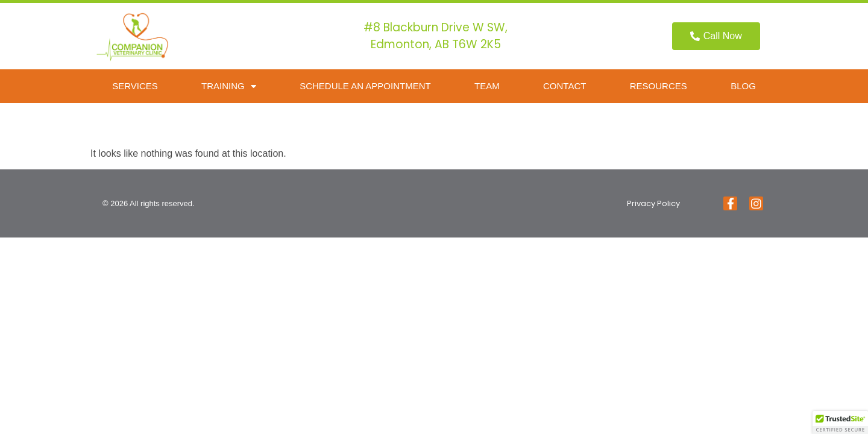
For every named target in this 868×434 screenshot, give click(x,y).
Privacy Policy (653, 203)
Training (229, 86)
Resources (659, 86)
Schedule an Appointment (365, 86)
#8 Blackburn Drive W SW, (436, 27)
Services (135, 86)
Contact (565, 86)
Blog (743, 86)
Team (487, 86)
